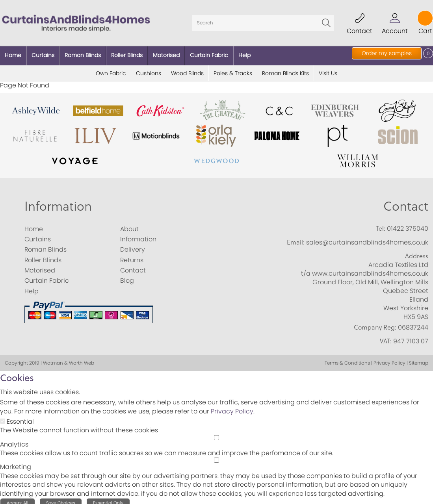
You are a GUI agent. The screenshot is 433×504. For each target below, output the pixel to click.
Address (417, 252)
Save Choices (61, 499)
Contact (406, 201)
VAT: (386, 337)
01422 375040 (408, 224)
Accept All (18, 499)
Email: (296, 238)
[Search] (263, 21)
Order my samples (387, 53)
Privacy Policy (232, 407)
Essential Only (108, 499)
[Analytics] (216, 433)
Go (326, 21)
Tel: (381, 224)
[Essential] (3, 417)
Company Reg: (375, 323)
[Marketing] (216, 456)
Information (58, 201)
